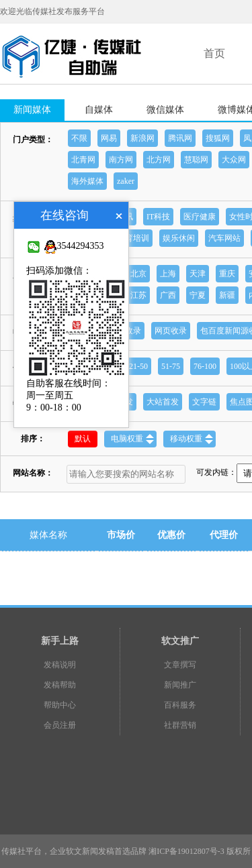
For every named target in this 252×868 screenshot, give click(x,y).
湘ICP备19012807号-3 (186, 851)
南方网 (121, 160)
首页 (214, 53)
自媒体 (99, 110)
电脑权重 (132, 439)
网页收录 (171, 331)
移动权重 (192, 439)
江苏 (138, 295)
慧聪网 (196, 160)
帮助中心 (60, 705)
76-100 (205, 366)
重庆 (227, 274)
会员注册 (60, 725)
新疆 (227, 295)
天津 (198, 274)
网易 (109, 138)
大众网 (234, 160)
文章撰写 (180, 665)
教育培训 (133, 238)
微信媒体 (165, 110)
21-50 (138, 366)
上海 (168, 274)
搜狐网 (218, 138)
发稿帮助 (60, 685)
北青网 (83, 160)
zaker (126, 181)
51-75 (171, 366)
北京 (138, 274)
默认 (83, 439)
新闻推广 (180, 685)
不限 (79, 138)
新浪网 (142, 138)
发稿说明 (60, 665)
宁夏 (198, 295)
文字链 (204, 402)
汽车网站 (224, 238)
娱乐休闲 (179, 238)
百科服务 (180, 705)
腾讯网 (180, 138)
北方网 (159, 160)
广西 (168, 295)
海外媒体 (87, 181)
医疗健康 (200, 217)
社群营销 (180, 725)
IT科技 (158, 217)
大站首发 (163, 402)
